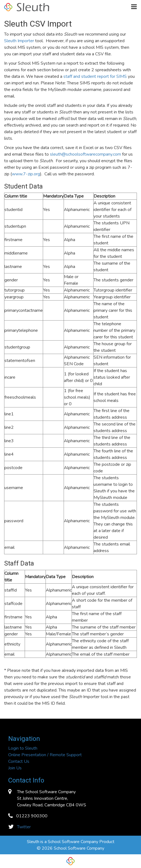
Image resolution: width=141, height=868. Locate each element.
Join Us (15, 768)
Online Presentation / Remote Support (45, 755)
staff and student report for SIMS (95, 76)
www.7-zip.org (26, 174)
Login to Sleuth (23, 748)
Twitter (24, 827)
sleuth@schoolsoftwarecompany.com (85, 154)
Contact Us (19, 761)
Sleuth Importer (19, 41)
